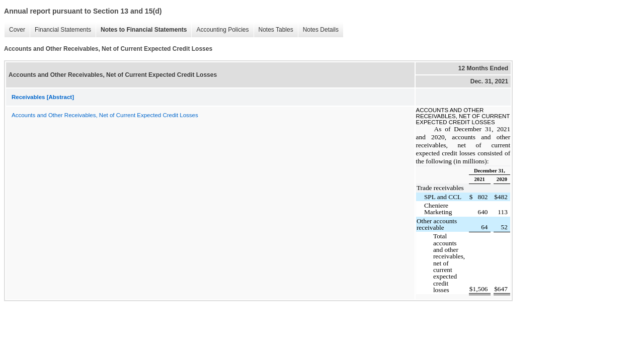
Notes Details (321, 30)
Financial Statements (63, 30)
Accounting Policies (222, 30)
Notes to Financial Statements (144, 30)
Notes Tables (276, 30)
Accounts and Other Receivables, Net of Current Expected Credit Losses (105, 115)
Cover (17, 30)
